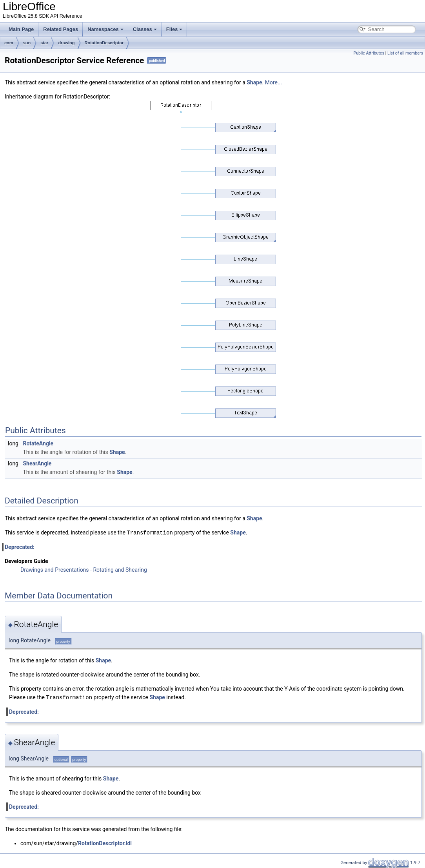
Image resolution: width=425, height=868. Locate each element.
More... (273, 82)
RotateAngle (38, 443)
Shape (254, 82)
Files (174, 29)
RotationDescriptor (104, 43)
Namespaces (105, 29)
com (9, 43)
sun (27, 43)
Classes (145, 29)
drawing (66, 43)
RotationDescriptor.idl (105, 842)
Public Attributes (369, 53)
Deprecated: (20, 547)
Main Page (21, 29)
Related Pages (61, 29)
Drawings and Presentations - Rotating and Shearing (84, 569)
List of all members (405, 53)
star (44, 43)
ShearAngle (37, 463)
